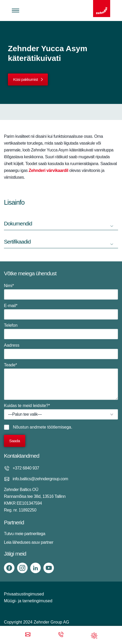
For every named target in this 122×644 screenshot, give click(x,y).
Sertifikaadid (17, 242)
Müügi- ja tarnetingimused (28, 601)
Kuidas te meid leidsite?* (61, 411)
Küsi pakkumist (26, 79)
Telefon (61, 331)
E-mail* (61, 312)
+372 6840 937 (26, 468)
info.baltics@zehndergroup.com (40, 479)
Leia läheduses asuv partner (29, 542)
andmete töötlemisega (50, 427)
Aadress (61, 351)
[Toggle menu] (16, 10)
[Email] (28, 635)
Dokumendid (18, 223)
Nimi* (61, 292)
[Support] (94, 635)
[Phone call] (61, 635)
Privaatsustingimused (24, 594)
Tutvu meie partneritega (25, 534)
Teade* (61, 381)
